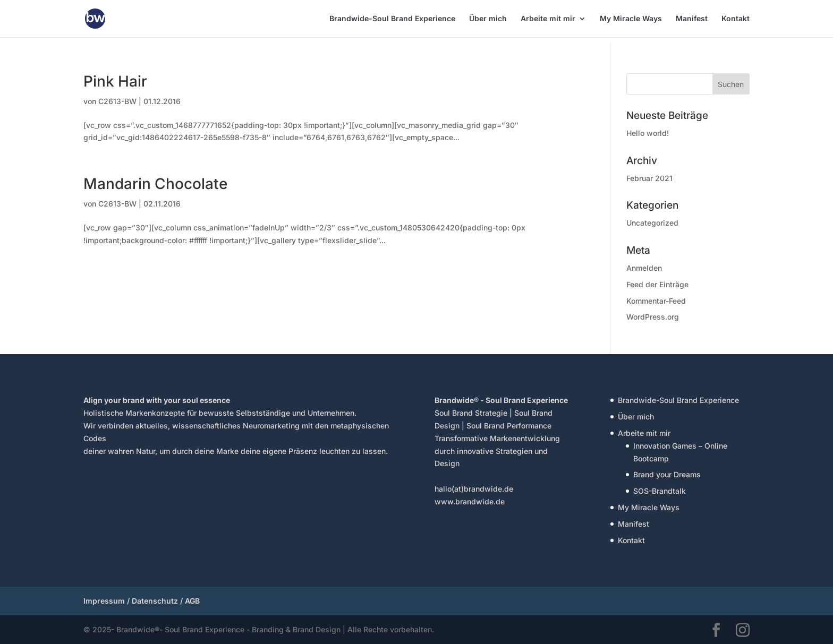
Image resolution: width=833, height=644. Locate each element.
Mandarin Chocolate (155, 184)
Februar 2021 (649, 178)
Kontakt (736, 19)
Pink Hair (115, 81)
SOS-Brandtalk (660, 491)
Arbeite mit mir (548, 19)
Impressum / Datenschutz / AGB (142, 601)
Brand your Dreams (667, 474)
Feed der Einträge (657, 284)
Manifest (692, 19)
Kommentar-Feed (656, 301)
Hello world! (648, 133)
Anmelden (644, 268)
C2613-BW (117, 101)
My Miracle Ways (631, 19)
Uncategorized (652, 223)
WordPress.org (653, 317)
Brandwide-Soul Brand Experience (392, 19)
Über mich (488, 19)
